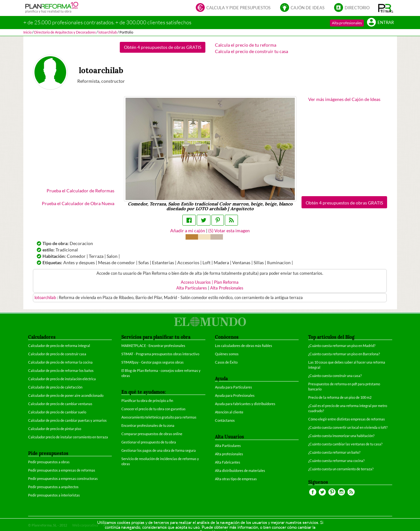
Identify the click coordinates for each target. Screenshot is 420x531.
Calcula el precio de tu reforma (246, 45)
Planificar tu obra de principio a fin (147, 400)
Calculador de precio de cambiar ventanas (60, 404)
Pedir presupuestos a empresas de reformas (62, 470)
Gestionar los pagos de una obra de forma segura (159, 450)
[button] (386, 8)
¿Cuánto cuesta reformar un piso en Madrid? (342, 346)
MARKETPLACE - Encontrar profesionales (153, 346)
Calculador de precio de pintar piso (55, 429)
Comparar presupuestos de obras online (152, 434)
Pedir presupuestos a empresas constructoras (63, 478)
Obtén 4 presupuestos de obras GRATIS (163, 47)
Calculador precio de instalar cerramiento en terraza (68, 437)
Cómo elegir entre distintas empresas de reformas (347, 419)
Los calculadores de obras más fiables (244, 346)
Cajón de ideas (302, 8)
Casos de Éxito (226, 362)
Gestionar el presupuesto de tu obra (149, 442)
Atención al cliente (229, 412)
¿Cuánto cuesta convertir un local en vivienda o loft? (348, 427)
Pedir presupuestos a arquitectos (53, 487)
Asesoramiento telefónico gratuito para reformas (159, 417)
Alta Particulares (192, 288)
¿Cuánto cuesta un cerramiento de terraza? (341, 469)
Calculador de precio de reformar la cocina (60, 362)
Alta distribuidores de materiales (240, 470)
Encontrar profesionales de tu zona (148, 425)
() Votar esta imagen (229, 231)
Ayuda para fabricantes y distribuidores (245, 404)
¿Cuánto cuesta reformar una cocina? (336, 461)
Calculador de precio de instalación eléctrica (62, 379)
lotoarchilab (46, 298)
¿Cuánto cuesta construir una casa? (335, 376)
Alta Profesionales (227, 288)
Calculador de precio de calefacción (55, 387)
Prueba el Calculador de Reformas (80, 191)
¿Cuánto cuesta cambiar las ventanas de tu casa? (345, 444)
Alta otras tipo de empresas (236, 479)
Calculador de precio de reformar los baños (61, 370)
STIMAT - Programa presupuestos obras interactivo (160, 354)
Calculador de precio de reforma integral (59, 346)
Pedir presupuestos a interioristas (54, 495)
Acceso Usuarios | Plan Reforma (210, 282)
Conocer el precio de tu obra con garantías (153, 409)
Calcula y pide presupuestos (233, 8)
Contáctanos (225, 420)
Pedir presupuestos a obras (49, 462)
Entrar (380, 23)
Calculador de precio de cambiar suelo (57, 412)
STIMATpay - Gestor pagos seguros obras (153, 362)
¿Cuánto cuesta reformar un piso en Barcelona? (344, 354)
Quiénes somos (227, 354)
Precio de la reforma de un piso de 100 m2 (340, 397)
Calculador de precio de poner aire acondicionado (66, 395)
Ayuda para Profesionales (235, 395)
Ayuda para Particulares (233, 387)
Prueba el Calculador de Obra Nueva (78, 203)
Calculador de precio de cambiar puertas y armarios (67, 420)
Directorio (352, 8)
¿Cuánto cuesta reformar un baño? (334, 452)
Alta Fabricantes (228, 462)
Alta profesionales (347, 23)
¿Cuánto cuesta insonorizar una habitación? (341, 436)
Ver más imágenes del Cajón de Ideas (344, 99)
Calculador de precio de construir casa (57, 354)
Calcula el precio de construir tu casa (252, 51)
